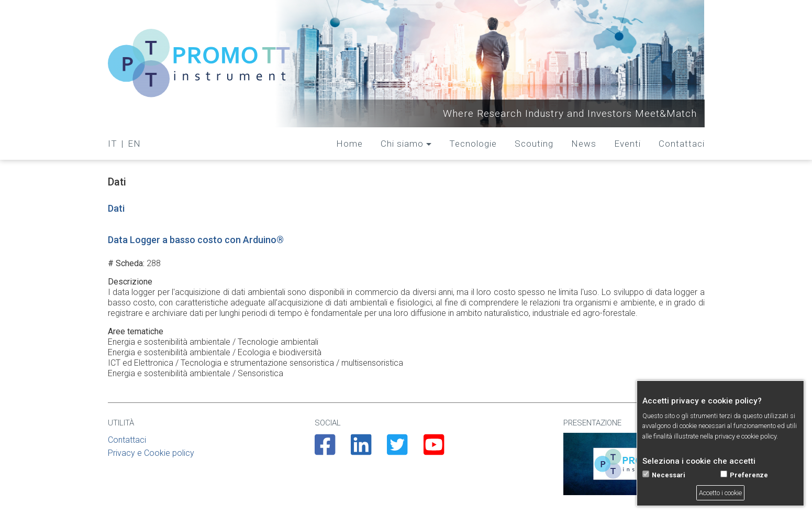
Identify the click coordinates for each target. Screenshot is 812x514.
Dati (116, 208)
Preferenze (749, 475)
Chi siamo (402, 144)
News (584, 144)
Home (349, 144)
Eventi (627, 144)
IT (113, 144)
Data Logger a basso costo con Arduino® (196, 240)
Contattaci (682, 144)
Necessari (669, 475)
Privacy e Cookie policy (151, 453)
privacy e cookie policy (746, 436)
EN (134, 144)
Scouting (534, 144)
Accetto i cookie (720, 493)
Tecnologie (473, 144)
